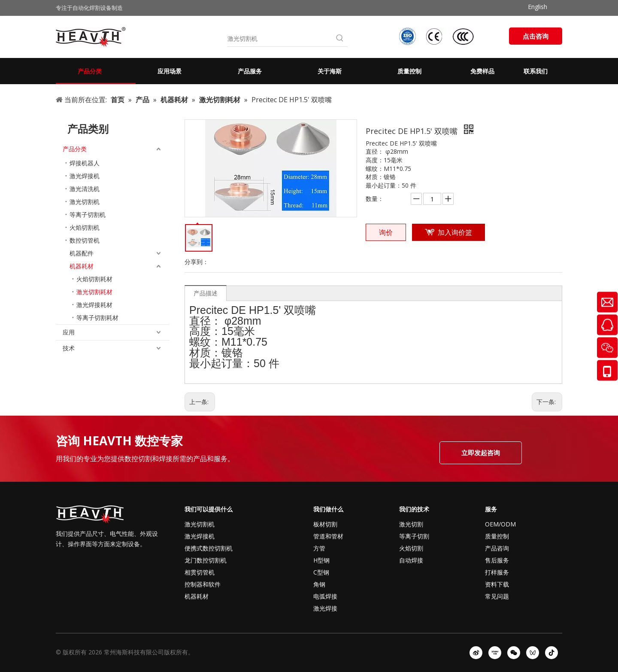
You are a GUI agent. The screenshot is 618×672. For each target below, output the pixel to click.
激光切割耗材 (94, 292)
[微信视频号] (533, 653)
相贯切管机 (200, 572)
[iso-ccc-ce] (438, 36)
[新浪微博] (476, 653)
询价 (386, 232)
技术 (69, 348)
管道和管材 (328, 536)
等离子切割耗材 (97, 318)
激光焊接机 (85, 176)
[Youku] (495, 653)
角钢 (319, 584)
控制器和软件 (203, 584)
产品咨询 (497, 548)
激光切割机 (85, 202)
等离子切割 (414, 536)
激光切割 (411, 524)
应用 (69, 332)
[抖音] (551, 653)
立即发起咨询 (481, 453)
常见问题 (497, 596)
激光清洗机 (85, 189)
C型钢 (321, 572)
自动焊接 (411, 560)
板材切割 (325, 524)
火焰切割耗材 (94, 279)
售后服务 (497, 560)
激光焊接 (325, 608)
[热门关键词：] (340, 39)
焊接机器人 (85, 163)
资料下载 (497, 584)
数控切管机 (85, 240)
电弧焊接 (325, 596)
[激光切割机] (280, 39)
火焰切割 (411, 548)
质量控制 (497, 536)
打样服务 (497, 572)
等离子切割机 (88, 214)
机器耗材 (82, 266)
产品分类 (75, 149)
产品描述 (206, 293)
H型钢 (321, 560)
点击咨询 (536, 36)
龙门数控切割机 (206, 560)
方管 (319, 548)
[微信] (514, 653)
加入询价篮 (455, 232)
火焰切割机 (85, 227)
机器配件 (82, 253)
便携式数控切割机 (209, 548)
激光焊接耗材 (94, 305)
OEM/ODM (500, 524)
